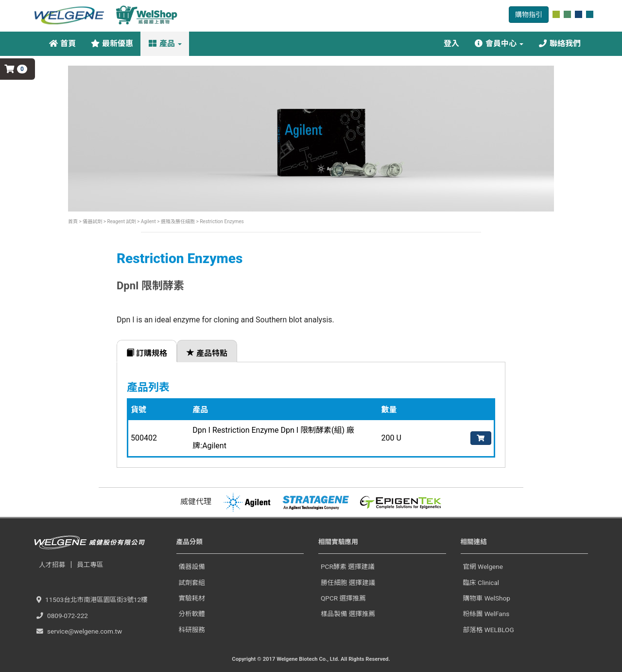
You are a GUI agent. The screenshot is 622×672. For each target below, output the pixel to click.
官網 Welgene (483, 566)
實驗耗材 (192, 598)
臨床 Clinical (481, 583)
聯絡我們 (559, 44)
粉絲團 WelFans (486, 614)
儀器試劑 (92, 221)
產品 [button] (165, 44)
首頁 (62, 44)
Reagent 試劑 (121, 221)
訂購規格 (147, 353)
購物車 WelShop (487, 598)
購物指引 (529, 15)
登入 (450, 44)
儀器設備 (192, 566)
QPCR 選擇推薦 (343, 598)
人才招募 (52, 565)
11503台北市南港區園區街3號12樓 (92, 600)
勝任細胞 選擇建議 (348, 583)
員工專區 (90, 565)
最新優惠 (112, 44)
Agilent (148, 221)
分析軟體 (192, 614)
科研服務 (192, 630)
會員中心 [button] (499, 44)
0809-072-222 (62, 616)
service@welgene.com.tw (79, 631)
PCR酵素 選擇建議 (348, 566)
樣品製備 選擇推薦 (348, 614)
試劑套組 (192, 583)
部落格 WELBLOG (489, 630)
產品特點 (207, 353)
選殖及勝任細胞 (177, 221)
